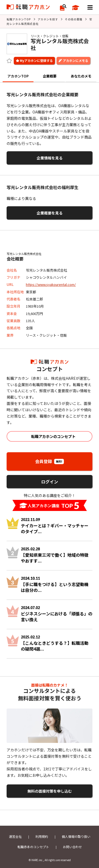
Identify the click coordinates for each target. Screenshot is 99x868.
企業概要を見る (50, 213)
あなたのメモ (81, 76)
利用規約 (42, 836)
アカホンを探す (48, 19)
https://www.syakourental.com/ (51, 284)
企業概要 (50, 76)
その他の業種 (74, 19)
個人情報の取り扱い (76, 836)
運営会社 (15, 836)
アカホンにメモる (76, 60)
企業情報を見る (50, 158)
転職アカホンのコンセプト (53, 436)
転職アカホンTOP (19, 19)
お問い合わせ (72, 847)
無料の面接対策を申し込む (50, 791)
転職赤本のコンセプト (33, 847)
